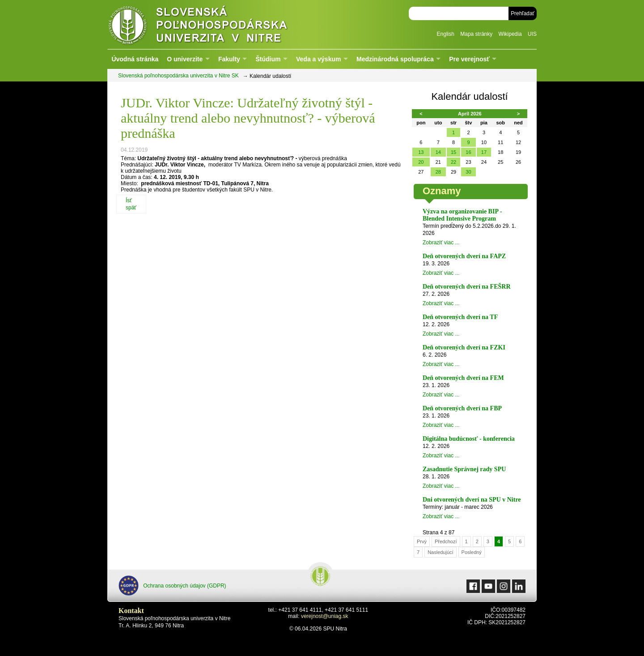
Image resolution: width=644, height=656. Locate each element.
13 (421, 152)
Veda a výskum (318, 59)
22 (453, 162)
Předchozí (446, 541)
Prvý (422, 541)
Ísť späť (131, 204)
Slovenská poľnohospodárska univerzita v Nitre (217, 24)
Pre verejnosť (469, 59)
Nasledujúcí (440, 552)
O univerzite (185, 59)
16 (468, 152)
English (446, 34)
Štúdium (268, 59)
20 (421, 162)
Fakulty (229, 59)
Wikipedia (510, 34)
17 (484, 152)
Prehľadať (523, 13)
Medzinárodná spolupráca (395, 59)
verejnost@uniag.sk (325, 616)
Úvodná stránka (135, 59)
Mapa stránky (476, 34)
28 (438, 172)
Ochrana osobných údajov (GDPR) (172, 586)
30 (468, 172)
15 (453, 152)
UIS (532, 34)
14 (438, 152)
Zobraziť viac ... (441, 243)
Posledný (472, 552)
